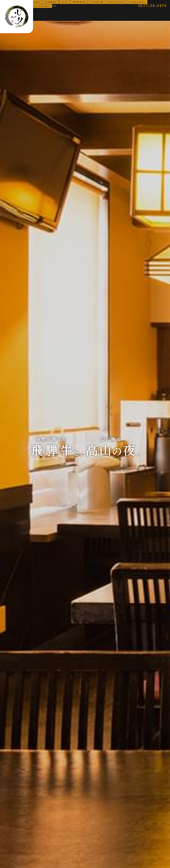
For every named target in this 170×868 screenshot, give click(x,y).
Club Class (132, 12)
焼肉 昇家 (82, 12)
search (166, 12)
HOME (45, 12)
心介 (70, 12)
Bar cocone (114, 12)
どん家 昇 (97, 12)
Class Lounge (152, 12)
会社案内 (59, 12)
